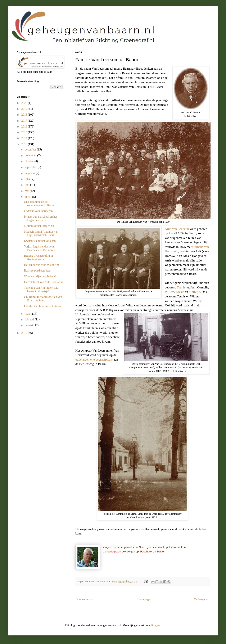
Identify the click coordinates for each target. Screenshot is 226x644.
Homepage (144, 599)
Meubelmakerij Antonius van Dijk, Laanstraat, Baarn (41, 233)
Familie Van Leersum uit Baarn (42, 306)
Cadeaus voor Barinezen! (39, 211)
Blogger (155, 625)
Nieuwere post (85, 599)
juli (27, 179)
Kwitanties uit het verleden (40, 241)
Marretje (194, 292)
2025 (25, 103)
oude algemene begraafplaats (94, 359)
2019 (25, 109)
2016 (25, 127)
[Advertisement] (38, 363)
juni (27, 185)
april (28, 197)
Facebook (146, 552)
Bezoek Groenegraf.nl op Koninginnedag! (39, 258)
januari (29, 325)
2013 (25, 144)
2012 (25, 333)
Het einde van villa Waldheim (42, 265)
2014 (25, 138)
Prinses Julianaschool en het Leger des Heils (40, 218)
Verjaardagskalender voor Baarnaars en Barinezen (40, 248)
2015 (25, 132)
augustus (30, 173)
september (31, 167)
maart (28, 314)
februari (30, 319)
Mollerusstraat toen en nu (39, 226)
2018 (25, 115)
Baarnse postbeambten (37, 271)
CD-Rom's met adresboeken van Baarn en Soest (43, 299)
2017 (25, 121)
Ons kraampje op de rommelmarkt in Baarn (39, 204)
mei (27, 191)
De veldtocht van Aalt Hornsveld (43, 282)
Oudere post (201, 599)
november (31, 155)
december (31, 150)
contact (160, 547)
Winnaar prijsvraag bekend (40, 276)
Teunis (181, 287)
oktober (30, 161)
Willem (169, 292)
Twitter (161, 552)
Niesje (180, 292)
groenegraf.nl (113, 552)
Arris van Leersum (177, 229)
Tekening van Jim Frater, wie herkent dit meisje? (41, 289)
